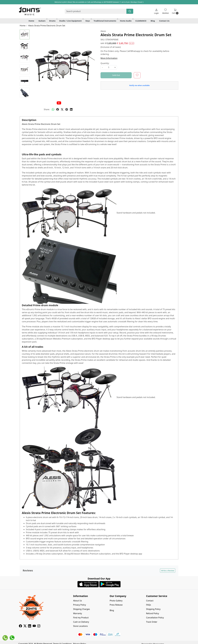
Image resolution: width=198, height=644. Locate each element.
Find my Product (81, 618)
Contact (150, 601)
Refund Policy (153, 613)
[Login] (156, 11)
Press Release (116, 605)
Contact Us (164, 21)
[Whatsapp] (53, 109)
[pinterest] (67, 109)
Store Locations (80, 626)
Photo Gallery (116, 601)
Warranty (77, 613)
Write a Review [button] (168, 571)
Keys (88, 21)
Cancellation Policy (155, 618)
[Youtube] (34, 626)
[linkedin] (71, 109)
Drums (53, 21)
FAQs (148, 605)
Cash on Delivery (81, 622)
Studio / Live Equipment (71, 21)
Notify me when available (139, 85)
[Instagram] (39, 626)
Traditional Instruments (106, 21)
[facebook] (58, 109)
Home (31, 21)
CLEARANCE (141, 21)
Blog (153, 21)
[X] (25, 626)
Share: (47, 109)
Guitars (43, 21)
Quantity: (105, 63)
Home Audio (127, 21)
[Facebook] (20, 626)
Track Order (152, 622)
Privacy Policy (79, 605)
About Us (77, 601)
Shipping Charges (81, 609)
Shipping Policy (153, 609)
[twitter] (62, 109)
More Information (109, 58)
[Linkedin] (30, 626)
